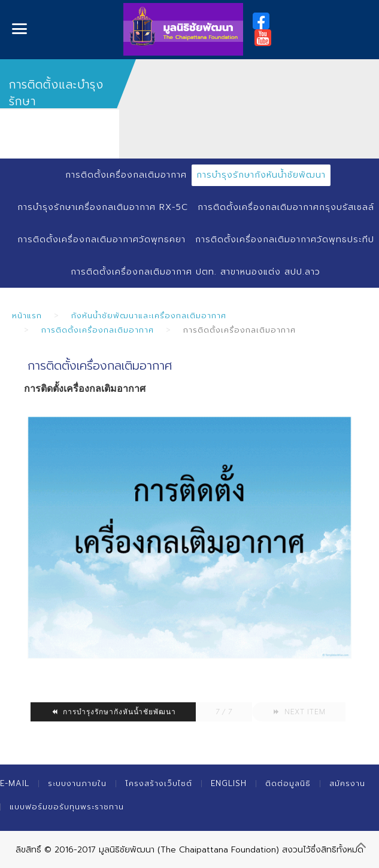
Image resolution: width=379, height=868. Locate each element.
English (229, 783)
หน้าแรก (27, 316)
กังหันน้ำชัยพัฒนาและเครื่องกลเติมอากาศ (149, 316)
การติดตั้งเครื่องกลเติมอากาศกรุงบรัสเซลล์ (286, 207)
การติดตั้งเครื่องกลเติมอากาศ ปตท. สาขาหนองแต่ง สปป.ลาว (195, 272)
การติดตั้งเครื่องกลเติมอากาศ (126, 175)
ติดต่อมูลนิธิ (288, 783)
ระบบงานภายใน (77, 783)
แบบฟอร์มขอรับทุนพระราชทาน (67, 807)
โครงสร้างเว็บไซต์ (159, 783)
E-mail (15, 783)
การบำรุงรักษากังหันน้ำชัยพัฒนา (261, 175)
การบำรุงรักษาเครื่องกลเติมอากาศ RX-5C (103, 207)
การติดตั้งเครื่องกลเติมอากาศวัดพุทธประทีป (285, 240)
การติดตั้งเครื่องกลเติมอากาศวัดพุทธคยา (101, 240)
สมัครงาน (347, 783)
